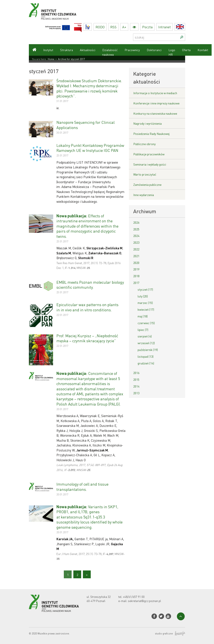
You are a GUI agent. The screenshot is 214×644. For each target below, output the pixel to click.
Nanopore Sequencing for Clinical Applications (86, 125)
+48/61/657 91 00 (134, 597)
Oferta (186, 50)
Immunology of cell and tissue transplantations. (82, 486)
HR (92, 26)
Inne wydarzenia (144, 195)
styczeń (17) (145, 289)
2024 (136, 236)
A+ (124, 27)
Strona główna (34, 50)
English (185, 27)
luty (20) (143, 296)
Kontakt (203, 50)
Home (51, 59)
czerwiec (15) (146, 323)
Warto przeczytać (145, 174)
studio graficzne (170, 634)
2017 (136, 283)
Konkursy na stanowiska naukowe (155, 113)
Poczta (147, 27)
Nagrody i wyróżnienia (147, 123)
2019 (136, 269)
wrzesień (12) (146, 343)
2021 (136, 256)
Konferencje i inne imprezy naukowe (156, 103)
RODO (100, 27)
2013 (136, 393)
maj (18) (143, 316)
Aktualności (88, 50)
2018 (136, 276)
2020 (136, 263)
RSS (113, 27)
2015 (136, 379)
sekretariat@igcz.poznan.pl (144, 601)
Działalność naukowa (110, 52)
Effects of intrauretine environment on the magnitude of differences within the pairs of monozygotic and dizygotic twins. (87, 226)
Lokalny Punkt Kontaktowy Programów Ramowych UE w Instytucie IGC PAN (90, 148)
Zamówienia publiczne (147, 184)
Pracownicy (132, 50)
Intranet (165, 27)
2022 (136, 249)
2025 (136, 229)
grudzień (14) (146, 363)
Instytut (48, 50)
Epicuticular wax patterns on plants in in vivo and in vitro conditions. (87, 307)
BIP (82, 26)
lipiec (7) (143, 330)
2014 (136, 386)
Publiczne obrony (144, 144)
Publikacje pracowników (149, 154)
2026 (136, 222)
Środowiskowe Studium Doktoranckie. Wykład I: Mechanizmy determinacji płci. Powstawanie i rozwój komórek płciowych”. (89, 88)
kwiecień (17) (146, 309)
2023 (136, 242)
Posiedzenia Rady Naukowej (151, 134)
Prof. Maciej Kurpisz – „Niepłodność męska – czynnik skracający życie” (87, 338)
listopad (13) (146, 356)
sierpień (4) (145, 336)
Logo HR (172, 52)
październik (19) (148, 350)
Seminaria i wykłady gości (150, 164)
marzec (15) (145, 303)
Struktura (67, 50)
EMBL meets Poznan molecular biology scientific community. (90, 285)
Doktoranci (154, 50)
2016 (136, 373)
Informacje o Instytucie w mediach (155, 93)
